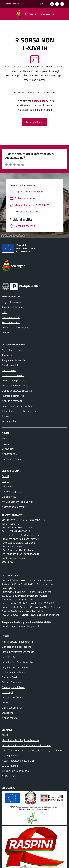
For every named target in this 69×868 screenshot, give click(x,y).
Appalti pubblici (10, 365)
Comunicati (8, 449)
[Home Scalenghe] (33, 14)
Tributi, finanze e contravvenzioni (19, 411)
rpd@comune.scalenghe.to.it (24, 626)
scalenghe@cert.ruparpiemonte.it (26, 535)
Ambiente (7, 355)
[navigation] (6, 14)
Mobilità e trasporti (12, 401)
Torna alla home (35, 122)
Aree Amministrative (13, 307)
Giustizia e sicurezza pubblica (17, 391)
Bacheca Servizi (10, 677)
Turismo (6, 416)
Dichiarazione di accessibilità (17, 647)
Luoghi (5, 481)
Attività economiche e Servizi (17, 502)
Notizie (6, 444)
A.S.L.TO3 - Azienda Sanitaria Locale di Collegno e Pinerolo (33, 750)
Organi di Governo (11, 302)
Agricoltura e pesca (12, 350)
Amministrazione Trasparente (17, 642)
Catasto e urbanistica (13, 375)
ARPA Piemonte (10, 776)
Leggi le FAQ (8, 657)
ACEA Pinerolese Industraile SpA (19, 761)
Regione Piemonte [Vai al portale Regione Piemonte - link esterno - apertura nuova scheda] (12, 4)
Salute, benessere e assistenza (18, 406)
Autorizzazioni (9, 370)
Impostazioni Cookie (12, 697)
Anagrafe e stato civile (14, 360)
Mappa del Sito (10, 718)
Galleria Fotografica (12, 492)
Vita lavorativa (10, 421)
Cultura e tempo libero (14, 380)
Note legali (8, 692)
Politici (5, 333)
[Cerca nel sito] (60, 14)
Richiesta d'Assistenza (14, 672)
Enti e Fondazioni (11, 322)
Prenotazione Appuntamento (17, 662)
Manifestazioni (10, 454)
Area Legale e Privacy (13, 687)
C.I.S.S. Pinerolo (10, 766)
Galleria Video (9, 497)
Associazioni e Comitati (14, 507)
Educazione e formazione (15, 386)
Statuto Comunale (12, 682)
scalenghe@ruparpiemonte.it (24, 539)
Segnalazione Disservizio (15, 667)
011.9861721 (13, 524)
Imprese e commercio (13, 396)
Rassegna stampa (11, 459)
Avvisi (5, 439)
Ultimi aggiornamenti (13, 708)
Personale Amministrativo (16, 327)
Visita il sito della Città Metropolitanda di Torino (27, 745)
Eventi (5, 476)
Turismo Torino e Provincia (15, 771)
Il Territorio (7, 486)
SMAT (5, 735)
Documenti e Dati (11, 317)
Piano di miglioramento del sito (18, 652)
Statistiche (8, 713)
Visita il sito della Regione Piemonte (21, 740)
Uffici (5, 312)
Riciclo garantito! (11, 756)
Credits (6, 703)
